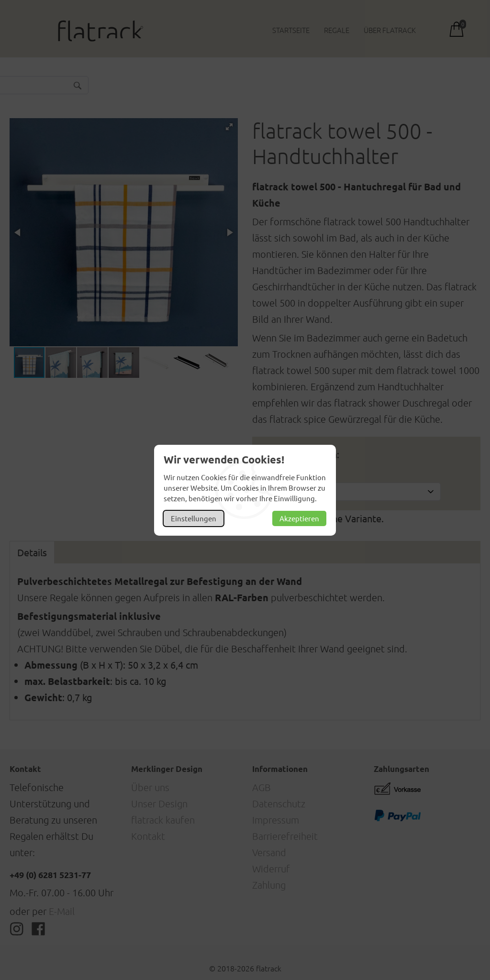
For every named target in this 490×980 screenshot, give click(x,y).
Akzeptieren (299, 518)
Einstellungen (194, 518)
